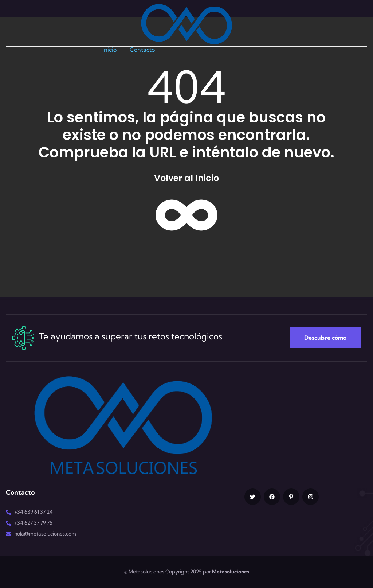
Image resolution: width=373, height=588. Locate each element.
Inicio (109, 50)
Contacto (142, 50)
